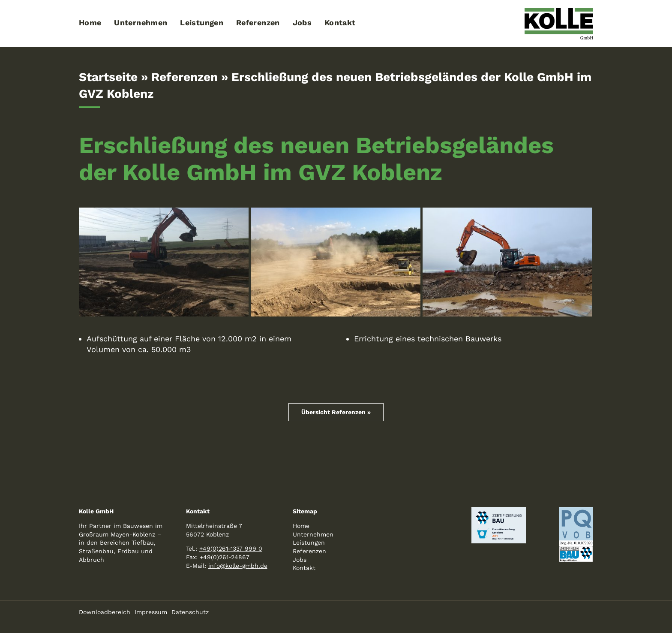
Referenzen (184, 77)
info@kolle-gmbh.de (238, 566)
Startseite (108, 77)
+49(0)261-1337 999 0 (231, 549)
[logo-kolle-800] (559, 11)
